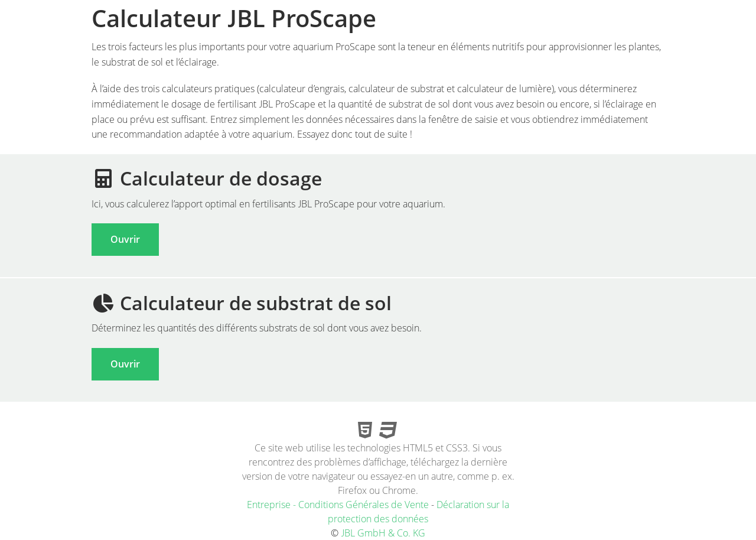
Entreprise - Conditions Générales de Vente (338, 505)
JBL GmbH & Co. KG (383, 533)
